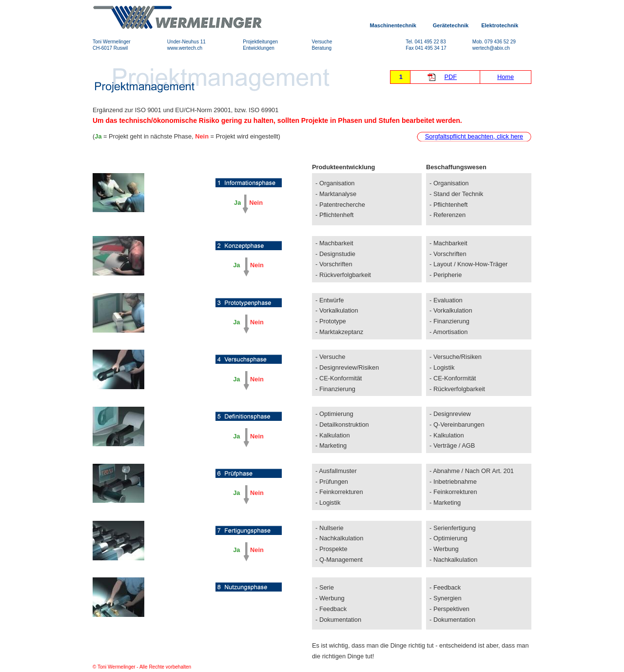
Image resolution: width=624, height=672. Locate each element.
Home (506, 77)
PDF (451, 77)
